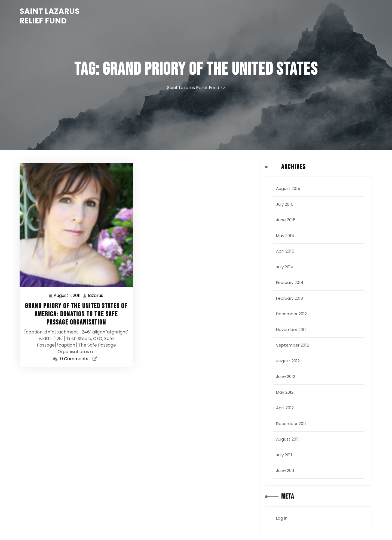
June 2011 (285, 470)
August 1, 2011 (67, 296)
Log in (282, 518)
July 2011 (284, 455)
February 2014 (290, 282)
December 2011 (291, 424)
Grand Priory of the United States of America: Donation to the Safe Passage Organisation (76, 314)
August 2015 (288, 188)
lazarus (96, 295)
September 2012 (292, 345)
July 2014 (285, 267)
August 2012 (288, 361)
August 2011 (287, 439)
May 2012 (285, 392)
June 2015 (286, 220)
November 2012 (291, 330)
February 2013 (290, 298)
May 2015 (285, 236)
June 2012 (286, 376)
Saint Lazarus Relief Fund (50, 16)
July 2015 (285, 204)
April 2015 (285, 251)
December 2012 (291, 314)
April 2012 (285, 408)
